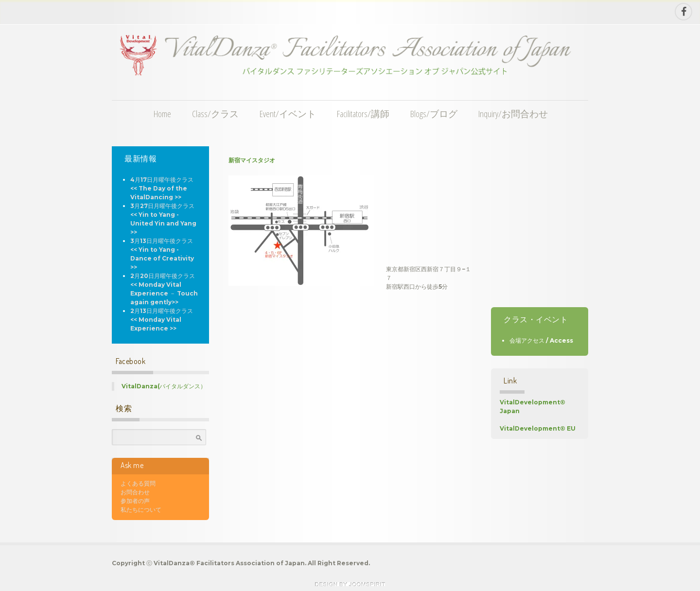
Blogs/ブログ (434, 113)
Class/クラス (215, 113)
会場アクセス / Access (541, 340)
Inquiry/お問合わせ (513, 113)
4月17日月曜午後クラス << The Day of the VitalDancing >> (162, 188)
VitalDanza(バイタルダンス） (164, 386)
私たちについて (141, 510)
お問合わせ (135, 492)
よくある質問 (138, 483)
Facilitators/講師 (363, 113)
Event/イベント (288, 113)
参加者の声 (135, 501)
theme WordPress (350, 584)
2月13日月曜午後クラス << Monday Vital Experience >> (162, 320)
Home (162, 113)
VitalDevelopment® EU (538, 428)
